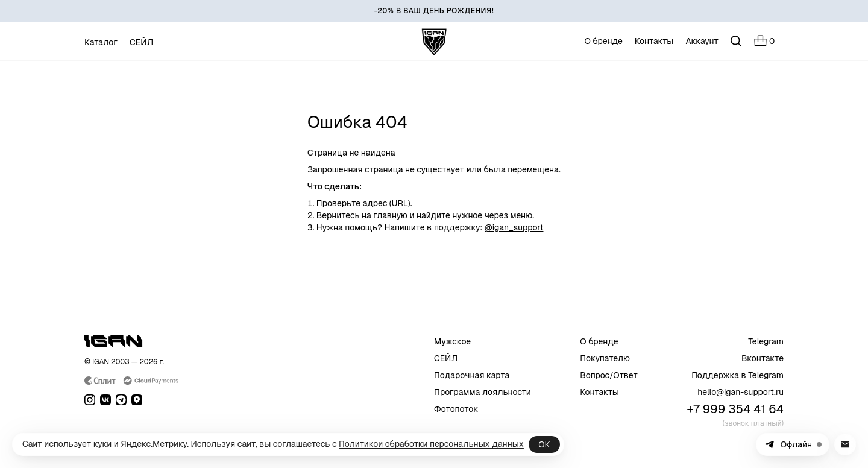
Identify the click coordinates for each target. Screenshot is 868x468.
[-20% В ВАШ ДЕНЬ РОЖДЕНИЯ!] (434, 11)
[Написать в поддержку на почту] (845, 444)
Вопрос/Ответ (609, 375)
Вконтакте (763, 358)
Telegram (766, 341)
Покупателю (605, 358)
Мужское (452, 341)
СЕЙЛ (141, 42)
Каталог (101, 42)
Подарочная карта (472, 375)
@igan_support (514, 227)
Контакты (654, 41)
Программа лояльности (483, 392)
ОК (544, 444)
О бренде (604, 41)
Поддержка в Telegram (737, 375)
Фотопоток (456, 409)
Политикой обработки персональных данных (431, 444)
